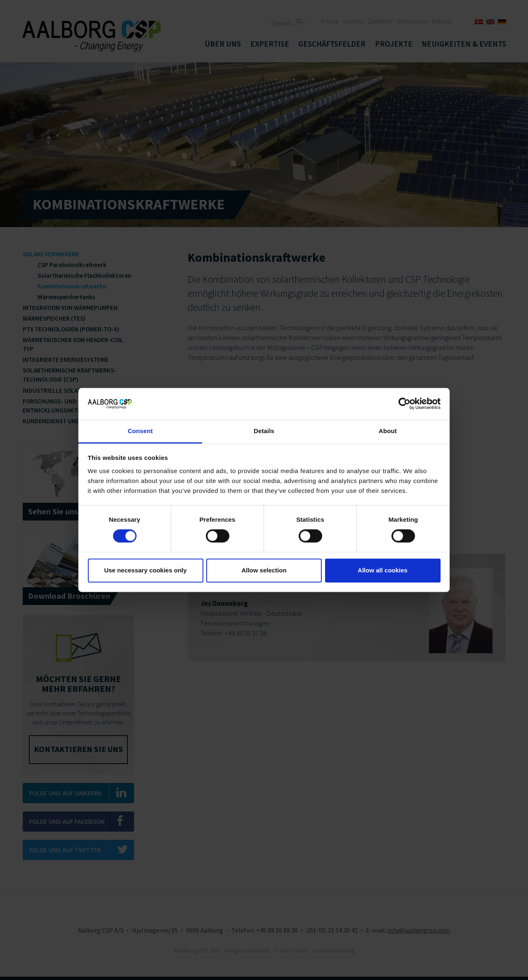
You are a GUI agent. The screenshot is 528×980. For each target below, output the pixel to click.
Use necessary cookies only (145, 570)
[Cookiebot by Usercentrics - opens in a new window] (404, 404)
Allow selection (264, 570)
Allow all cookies (383, 570)
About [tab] (388, 431)
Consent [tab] (140, 431)
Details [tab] (264, 431)
